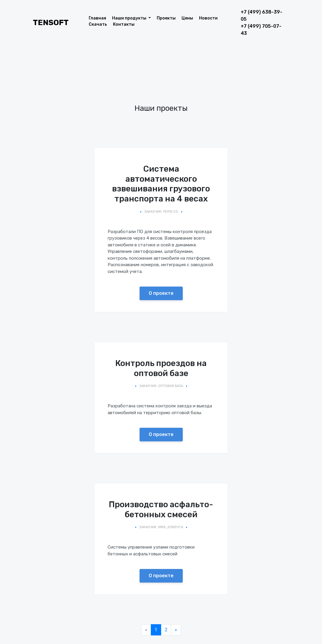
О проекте (161, 293)
